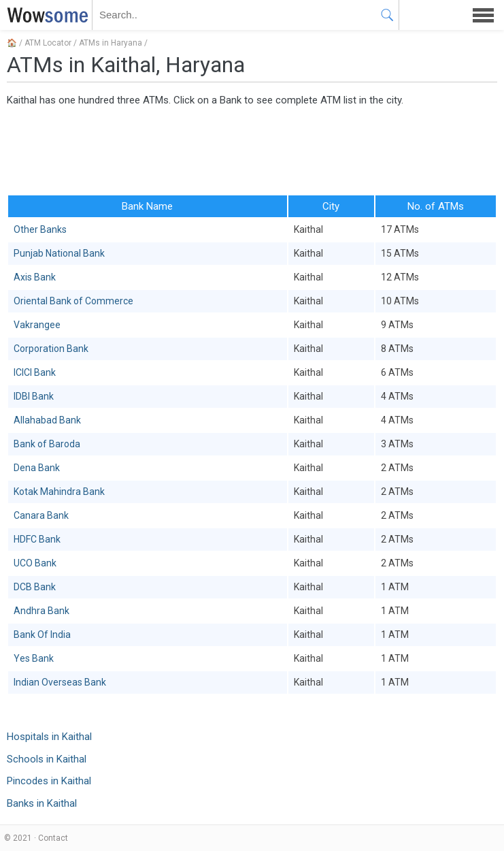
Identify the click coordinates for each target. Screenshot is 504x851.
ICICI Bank (35, 372)
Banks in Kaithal (42, 803)
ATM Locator (48, 43)
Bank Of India (42, 635)
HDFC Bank (37, 539)
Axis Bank (35, 277)
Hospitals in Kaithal (49, 737)
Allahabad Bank (47, 420)
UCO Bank (35, 563)
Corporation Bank (51, 349)
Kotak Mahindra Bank (59, 492)
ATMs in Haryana (111, 43)
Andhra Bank (41, 611)
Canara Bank (41, 515)
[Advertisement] (252, 150)
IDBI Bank (34, 396)
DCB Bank (35, 587)
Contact (53, 838)
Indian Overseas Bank (60, 682)
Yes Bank (34, 658)
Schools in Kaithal (47, 759)
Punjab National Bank (59, 253)
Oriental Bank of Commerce (73, 301)
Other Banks (40, 229)
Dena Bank (37, 468)
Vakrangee (37, 325)
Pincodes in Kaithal (49, 781)
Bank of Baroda (47, 444)
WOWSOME (45, 15)
